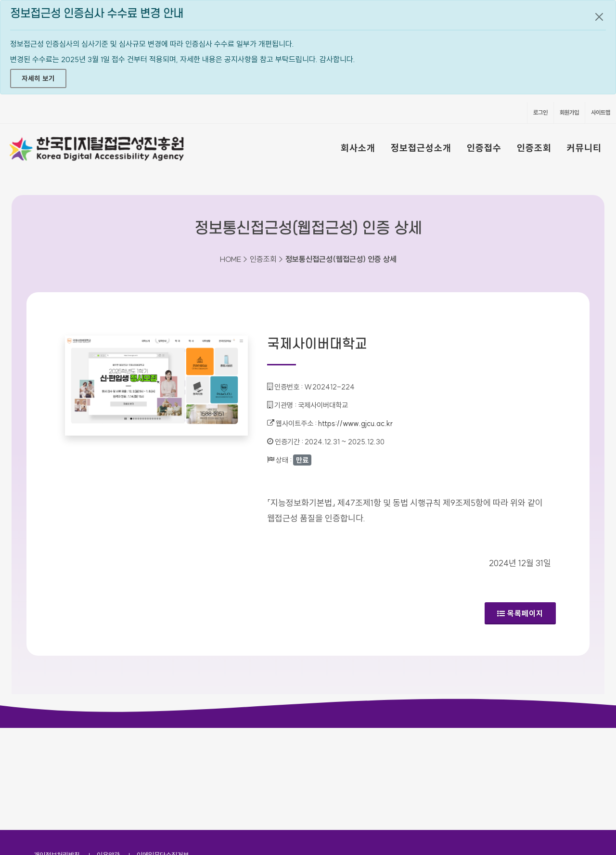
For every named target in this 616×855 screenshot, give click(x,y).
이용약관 (108, 753)
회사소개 (358, 148)
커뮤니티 (584, 148)
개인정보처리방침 (57, 753)
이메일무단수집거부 (163, 753)
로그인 (540, 112)
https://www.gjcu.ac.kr (355, 423)
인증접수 (484, 148)
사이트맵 (601, 112)
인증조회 (534, 148)
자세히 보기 (38, 78)
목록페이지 (520, 613)
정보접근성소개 (421, 148)
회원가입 (569, 112)
